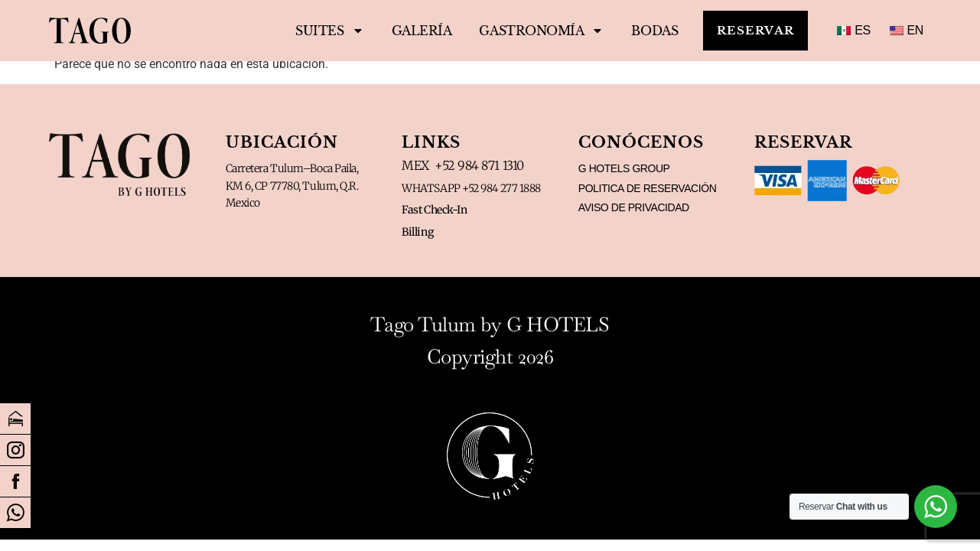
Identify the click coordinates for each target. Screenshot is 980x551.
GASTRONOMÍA (530, 31)
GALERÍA (410, 31)
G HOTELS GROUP (624, 168)
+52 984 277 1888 (501, 188)
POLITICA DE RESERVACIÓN (648, 188)
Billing (417, 232)
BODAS (644, 31)
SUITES (318, 31)
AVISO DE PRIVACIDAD (634, 207)
